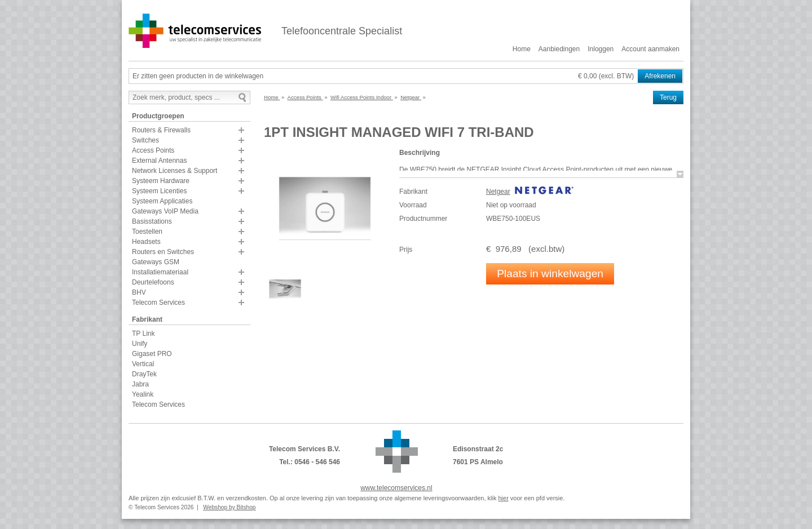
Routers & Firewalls (161, 130)
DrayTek (144, 374)
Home (522, 49)
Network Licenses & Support (175, 171)
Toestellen (147, 232)
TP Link (143, 334)
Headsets (146, 242)
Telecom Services (158, 303)
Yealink (143, 394)
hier (503, 498)
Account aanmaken (650, 49)
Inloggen (601, 49)
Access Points (153, 150)
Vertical (143, 364)
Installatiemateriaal (160, 272)
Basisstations (152, 221)
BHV (139, 292)
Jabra (140, 384)
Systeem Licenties (159, 191)
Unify (140, 344)
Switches (145, 140)
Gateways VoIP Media (165, 211)
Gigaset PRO (152, 354)
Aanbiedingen (559, 49)
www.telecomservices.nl (396, 488)
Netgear (498, 192)
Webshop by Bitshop (229, 507)
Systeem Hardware (161, 181)
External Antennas (159, 161)
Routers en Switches (163, 252)
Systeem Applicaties (162, 201)
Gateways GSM (156, 262)
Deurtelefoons (153, 282)
